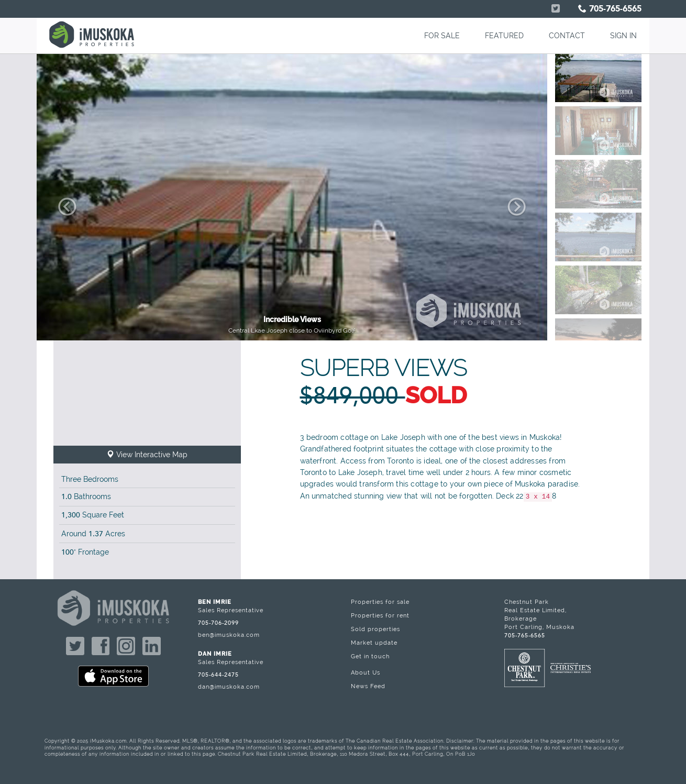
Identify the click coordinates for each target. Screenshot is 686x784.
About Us (366, 672)
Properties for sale (380, 602)
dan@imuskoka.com (229, 687)
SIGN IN (623, 36)
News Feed (368, 686)
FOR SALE (442, 36)
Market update (374, 643)
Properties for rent (380, 615)
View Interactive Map (147, 455)
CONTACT (567, 36)
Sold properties (375, 629)
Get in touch (370, 656)
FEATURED (504, 36)
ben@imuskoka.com (229, 635)
